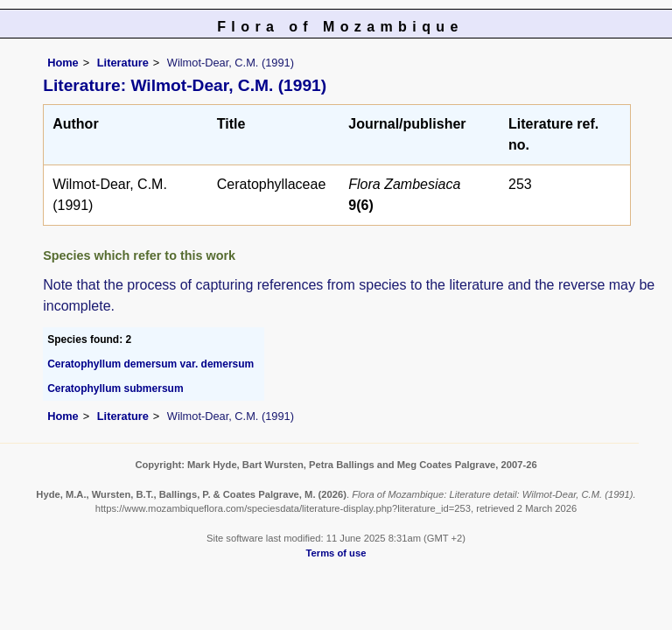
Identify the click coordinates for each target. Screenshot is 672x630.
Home (63, 63)
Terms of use (336, 553)
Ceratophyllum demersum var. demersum (150, 364)
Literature (123, 63)
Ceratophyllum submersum (115, 388)
